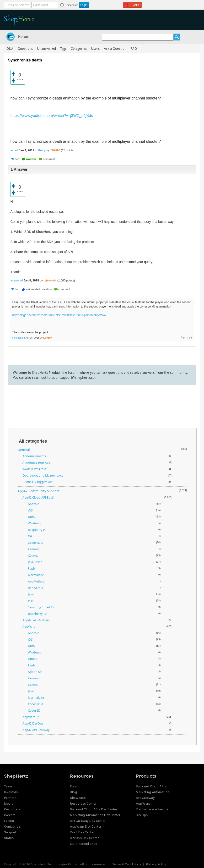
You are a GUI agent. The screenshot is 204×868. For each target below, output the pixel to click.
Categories (79, 48)
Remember (71, 5)
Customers (12, 809)
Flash (32, 568)
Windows (34, 523)
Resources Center (83, 804)
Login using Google (132, 4)
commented (18, 338)
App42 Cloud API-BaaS (38, 497)
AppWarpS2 (31, 717)
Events (9, 821)
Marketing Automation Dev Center (95, 815)
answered (16, 280)
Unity (42, 150)
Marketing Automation (153, 792)
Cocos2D (34, 710)
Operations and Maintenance (43, 475)
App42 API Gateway (36, 730)
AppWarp (29, 626)
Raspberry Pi (37, 530)
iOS (30, 510)
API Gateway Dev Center (88, 821)
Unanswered (46, 48)
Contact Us (12, 827)
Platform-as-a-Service (152, 809)
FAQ (134, 48)
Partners (10, 798)
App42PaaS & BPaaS (36, 620)
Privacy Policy (156, 864)
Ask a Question (115, 48)
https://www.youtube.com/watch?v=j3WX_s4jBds (52, 116)
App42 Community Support (38, 491)
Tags (63, 48)
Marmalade (36, 575)
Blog (73, 792)
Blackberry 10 (37, 614)
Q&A (10, 48)
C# (30, 536)
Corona (33, 555)
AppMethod (36, 581)
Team (8, 786)
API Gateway (145, 798)
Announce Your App (37, 462)
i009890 (55, 150)
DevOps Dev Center (84, 838)
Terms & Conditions (127, 864)
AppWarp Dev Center (86, 827)
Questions (25, 48)
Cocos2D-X (35, 543)
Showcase (78, 798)
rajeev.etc (50, 280)
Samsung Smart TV (41, 607)
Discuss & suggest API (38, 482)
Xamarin (34, 549)
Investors (11, 792)
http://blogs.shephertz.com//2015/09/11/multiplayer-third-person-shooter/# (59, 315)
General (24, 450)
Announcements (34, 456)
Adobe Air (35, 672)
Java (31, 594)
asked (14, 150)
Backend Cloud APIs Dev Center (94, 809)
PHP (31, 601)
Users (95, 48)
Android (34, 504)
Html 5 (32, 659)
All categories (33, 441)
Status (9, 838)
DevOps (142, 815)
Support (10, 832)
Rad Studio (36, 588)
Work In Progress (34, 469)
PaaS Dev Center (82, 832)
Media (9, 804)
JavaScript (35, 562)
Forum (24, 36)
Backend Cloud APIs (151, 786)
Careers (10, 815)
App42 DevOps (33, 723)
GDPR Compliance (83, 844)
